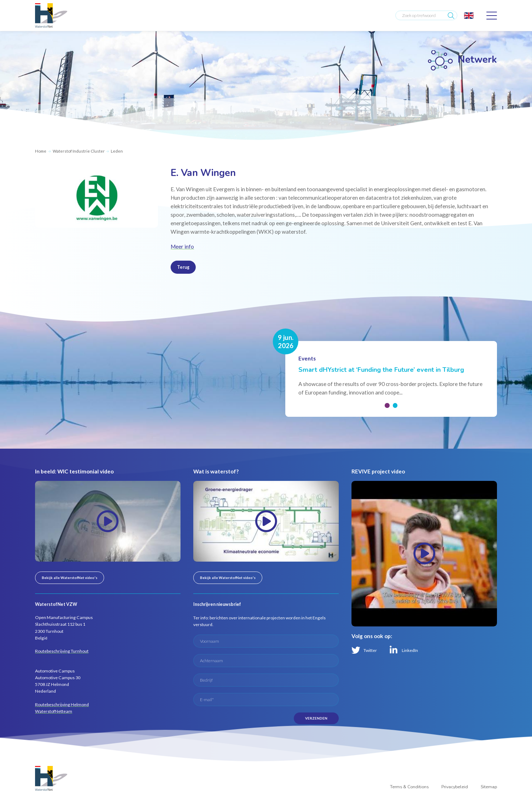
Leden (117, 151)
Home (41, 151)
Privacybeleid (455, 787)
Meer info (182, 246)
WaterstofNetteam (54, 711)
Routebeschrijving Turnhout (62, 651)
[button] (387, 405)
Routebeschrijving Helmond (62, 705)
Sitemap (489, 787)
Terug (183, 267)
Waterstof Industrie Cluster (79, 151)
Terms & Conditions (409, 787)
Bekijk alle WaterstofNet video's (70, 578)
